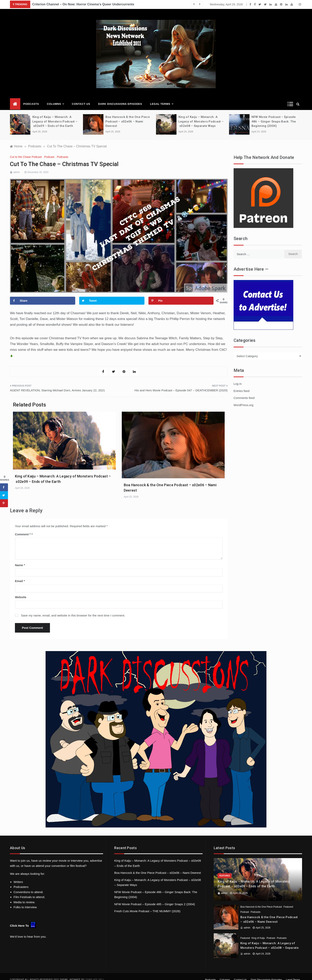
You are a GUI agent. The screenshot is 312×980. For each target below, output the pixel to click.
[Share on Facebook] (43, 295)
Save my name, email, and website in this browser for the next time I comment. (73, 609)
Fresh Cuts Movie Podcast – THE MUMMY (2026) (147, 905)
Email (20, 575)
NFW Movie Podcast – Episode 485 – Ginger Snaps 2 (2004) (155, 898)
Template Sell (95, 973)
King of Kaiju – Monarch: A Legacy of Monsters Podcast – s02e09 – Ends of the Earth (55, 115)
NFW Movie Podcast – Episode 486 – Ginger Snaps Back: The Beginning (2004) (274, 115)
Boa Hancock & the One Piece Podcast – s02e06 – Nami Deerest (128, 115)
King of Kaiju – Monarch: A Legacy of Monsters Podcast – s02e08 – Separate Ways (201, 115)
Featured (225, 870)
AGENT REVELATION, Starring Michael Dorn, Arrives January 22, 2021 (57, 384)
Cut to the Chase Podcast (26, 151)
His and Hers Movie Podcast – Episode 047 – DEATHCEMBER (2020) (181, 384)
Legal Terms (162, 98)
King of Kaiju (258, 932)
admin (17, 166)
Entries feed (242, 385)
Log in (238, 378)
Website (21, 591)
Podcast (49, 151)
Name (20, 559)
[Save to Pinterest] (181, 295)
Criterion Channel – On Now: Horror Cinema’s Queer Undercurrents (83, 4)
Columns (55, 98)
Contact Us (81, 98)
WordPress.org (244, 399)
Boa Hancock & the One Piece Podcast (261, 901)
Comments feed (244, 392)
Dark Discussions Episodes (120, 98)
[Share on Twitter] (112, 295)
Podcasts (31, 98)
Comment (23, 528)
